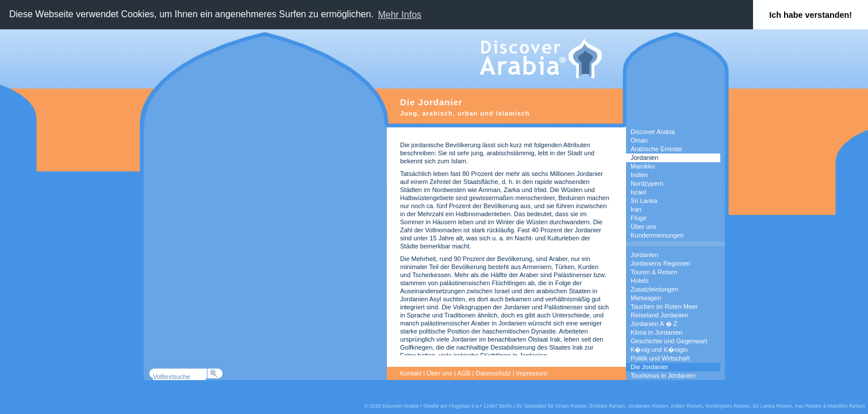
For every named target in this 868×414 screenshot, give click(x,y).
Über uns (644, 227)
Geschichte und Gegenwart (669, 341)
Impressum (532, 373)
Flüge (639, 218)
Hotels (640, 281)
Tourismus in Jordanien (663, 375)
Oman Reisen (571, 406)
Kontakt (411, 373)
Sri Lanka (644, 201)
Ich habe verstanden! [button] (811, 15)
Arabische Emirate (656, 149)
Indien (639, 175)
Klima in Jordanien (657, 332)
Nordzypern (647, 183)
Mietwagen (646, 298)
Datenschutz (493, 373)
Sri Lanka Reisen (772, 406)
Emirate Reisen (608, 406)
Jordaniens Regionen (660, 263)
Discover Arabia (653, 132)
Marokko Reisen (846, 406)
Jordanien (644, 158)
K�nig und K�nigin (659, 350)
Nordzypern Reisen (727, 406)
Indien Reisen (687, 406)
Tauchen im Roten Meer (664, 306)
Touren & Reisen (654, 272)
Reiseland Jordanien (659, 315)
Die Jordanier (649, 367)
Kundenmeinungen (657, 235)
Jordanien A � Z (654, 324)
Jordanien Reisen (648, 406)
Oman (639, 140)
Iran (636, 209)
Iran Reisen (808, 406)
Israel (638, 192)
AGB (464, 373)
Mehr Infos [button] (400, 15)
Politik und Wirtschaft (660, 358)
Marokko (643, 166)
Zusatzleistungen (654, 289)
